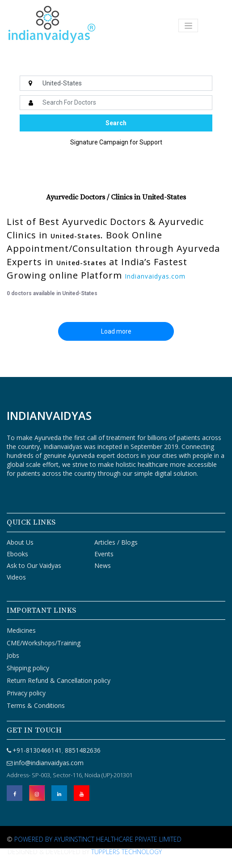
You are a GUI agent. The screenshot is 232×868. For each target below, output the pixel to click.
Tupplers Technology (127, 852)
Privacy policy (26, 693)
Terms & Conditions (36, 705)
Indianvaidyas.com (155, 276)
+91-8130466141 (37, 750)
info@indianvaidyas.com (49, 763)
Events (104, 554)
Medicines (21, 630)
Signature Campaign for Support (116, 142)
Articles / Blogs (116, 542)
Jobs (13, 655)
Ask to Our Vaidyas (34, 565)
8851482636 (82, 750)
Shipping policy (28, 668)
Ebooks (17, 554)
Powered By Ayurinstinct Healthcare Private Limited (98, 839)
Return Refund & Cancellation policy (59, 680)
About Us (20, 542)
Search (116, 123)
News (103, 565)
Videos (16, 577)
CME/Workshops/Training (44, 643)
